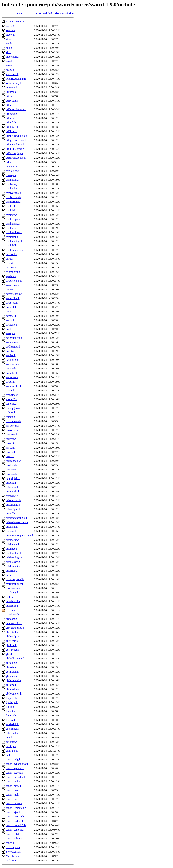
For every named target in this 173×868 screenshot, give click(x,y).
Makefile (11, 860)
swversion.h (12, 285)
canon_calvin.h (14, 834)
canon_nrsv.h (13, 790)
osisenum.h (12, 571)
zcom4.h (11, 65)
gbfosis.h (11, 667)
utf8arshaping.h (14, 153)
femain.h (11, 720)
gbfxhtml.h (12, 632)
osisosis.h (11, 531)
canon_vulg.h (13, 759)
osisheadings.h (14, 557)
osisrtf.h (10, 513)
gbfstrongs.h (13, 650)
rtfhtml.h (11, 412)
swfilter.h (11, 351)
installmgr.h (12, 615)
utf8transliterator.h (16, 109)
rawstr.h (10, 448)
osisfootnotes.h (14, 566)
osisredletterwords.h (17, 522)
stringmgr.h (12, 395)
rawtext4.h (12, 434)
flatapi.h (10, 711)
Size (57, 13)
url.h (8, 162)
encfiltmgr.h (13, 729)
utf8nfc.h (11, 123)
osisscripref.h (13, 509)
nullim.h (10, 575)
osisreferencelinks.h (17, 518)
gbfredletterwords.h (17, 658)
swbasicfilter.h (14, 386)
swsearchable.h (14, 294)
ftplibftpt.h (12, 702)
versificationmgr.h (16, 79)
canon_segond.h (15, 773)
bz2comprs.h (13, 847)
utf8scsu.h (11, 114)
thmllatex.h (12, 228)
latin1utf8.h (12, 606)
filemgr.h (11, 716)
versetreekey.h (14, 83)
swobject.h (12, 303)
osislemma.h (13, 544)
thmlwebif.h (13, 188)
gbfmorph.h (12, 672)
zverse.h (10, 30)
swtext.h (10, 289)
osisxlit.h (11, 483)
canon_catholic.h (15, 830)
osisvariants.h (13, 500)
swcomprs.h (12, 364)
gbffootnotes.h (14, 694)
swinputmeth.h (14, 338)
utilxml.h (11, 92)
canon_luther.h (14, 803)
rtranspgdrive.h (14, 408)
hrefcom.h (11, 619)
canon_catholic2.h (16, 825)
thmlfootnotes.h (14, 250)
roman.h (10, 417)
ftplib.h (10, 707)
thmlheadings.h (14, 241)
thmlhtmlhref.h (14, 232)
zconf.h (10, 61)
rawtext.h (11, 439)
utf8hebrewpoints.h (16, 136)
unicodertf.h (13, 166)
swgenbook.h (13, 342)
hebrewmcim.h (14, 623)
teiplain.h (11, 263)
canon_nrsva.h (14, 786)
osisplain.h (12, 527)
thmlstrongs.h (13, 197)
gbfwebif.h (12, 641)
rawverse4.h (13, 426)
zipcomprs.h (13, 57)
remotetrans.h (13, 421)
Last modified (44, 13)
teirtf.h (10, 259)
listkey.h (10, 597)
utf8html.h (12, 131)
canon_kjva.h (13, 812)
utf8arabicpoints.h (16, 158)
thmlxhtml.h (13, 180)
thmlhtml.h (12, 237)
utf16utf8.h (12, 101)
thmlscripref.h (14, 202)
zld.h (9, 52)
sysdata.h (11, 276)
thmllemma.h (13, 224)
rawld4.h (11, 452)
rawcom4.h (12, 470)
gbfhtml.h (11, 685)
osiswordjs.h (13, 492)
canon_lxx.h (13, 799)
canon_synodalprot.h (17, 764)
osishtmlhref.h (14, 553)
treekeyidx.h (13, 171)
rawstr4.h (11, 443)
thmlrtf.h (11, 206)
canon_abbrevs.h (15, 839)
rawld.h (10, 456)
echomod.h (12, 733)
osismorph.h (13, 540)
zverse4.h (11, 26)
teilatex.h (11, 268)
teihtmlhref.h (13, 272)
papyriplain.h (13, 478)
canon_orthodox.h (16, 777)
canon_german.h (15, 817)
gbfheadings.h (14, 689)
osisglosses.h (13, 562)
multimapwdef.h (15, 579)
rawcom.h (11, 474)
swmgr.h (11, 311)
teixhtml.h (11, 254)
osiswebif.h (12, 496)
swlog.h (10, 320)
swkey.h (10, 333)
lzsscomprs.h (13, 588)
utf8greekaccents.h (16, 140)
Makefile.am (13, 856)
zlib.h (9, 48)
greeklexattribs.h (15, 628)
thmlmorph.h (13, 219)
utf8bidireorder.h (15, 149)
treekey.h (11, 175)
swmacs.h (11, 316)
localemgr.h (12, 593)
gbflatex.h (11, 676)
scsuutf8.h (11, 399)
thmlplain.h (12, 210)
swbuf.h (10, 382)
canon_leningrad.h (16, 808)
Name (20, 13)
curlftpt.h (11, 746)
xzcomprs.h (12, 74)
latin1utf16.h (13, 601)
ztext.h (10, 39)
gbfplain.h (11, 663)
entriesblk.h (12, 724)
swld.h (9, 329)
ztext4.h (10, 35)
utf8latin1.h (12, 127)
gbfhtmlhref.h (13, 680)
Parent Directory (15, 22)
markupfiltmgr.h (15, 584)
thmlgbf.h (11, 246)
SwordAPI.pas (14, 852)
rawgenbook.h (14, 461)
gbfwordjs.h (12, 636)
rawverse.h (12, 430)
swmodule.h (13, 307)
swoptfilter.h (13, 298)
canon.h (10, 843)
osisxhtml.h (12, 487)
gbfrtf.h (10, 654)
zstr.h (9, 44)
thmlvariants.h (14, 193)
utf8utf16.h (12, 105)
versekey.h (12, 87)
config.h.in (12, 751)
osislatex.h (12, 549)
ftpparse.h (11, 698)
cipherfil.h (11, 755)
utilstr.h (10, 96)
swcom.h (11, 369)
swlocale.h (12, 325)
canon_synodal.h (15, 768)
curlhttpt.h (11, 742)
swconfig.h (12, 360)
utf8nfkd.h (12, 118)
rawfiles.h (11, 465)
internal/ (10, 610)
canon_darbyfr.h (15, 821)
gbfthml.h (11, 645)
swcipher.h (12, 373)
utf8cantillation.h (15, 145)
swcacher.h (12, 377)
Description (67, 13)
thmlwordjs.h (13, 184)
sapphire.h (11, 404)
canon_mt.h (12, 795)
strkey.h (10, 390)
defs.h (9, 737)
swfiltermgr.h (13, 347)
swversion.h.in (14, 281)
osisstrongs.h (13, 505)
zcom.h (10, 70)
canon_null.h (13, 781)
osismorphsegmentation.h (20, 535)
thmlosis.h (11, 215)
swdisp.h (11, 355)
